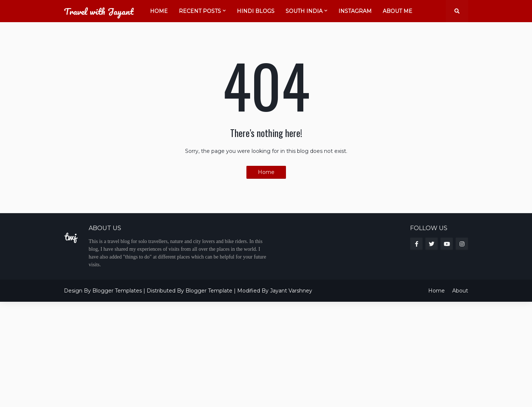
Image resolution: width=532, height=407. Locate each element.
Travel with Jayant (99, 11)
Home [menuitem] (159, 11)
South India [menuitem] (304, 11)
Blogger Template (209, 291)
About (460, 291)
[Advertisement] (222, 353)
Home (266, 172)
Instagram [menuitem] (355, 11)
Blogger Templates (117, 291)
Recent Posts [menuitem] (200, 11)
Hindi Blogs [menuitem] (256, 11)
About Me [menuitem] (398, 11)
